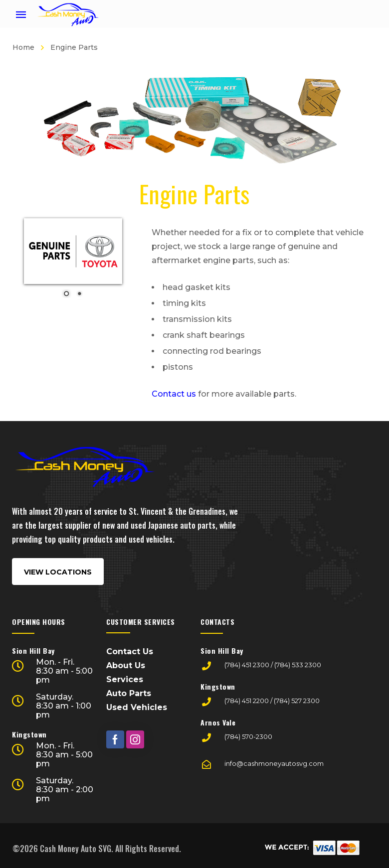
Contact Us (130, 651)
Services (125, 679)
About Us (126, 665)
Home (23, 47)
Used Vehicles (137, 707)
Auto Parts (129, 693)
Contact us (174, 394)
